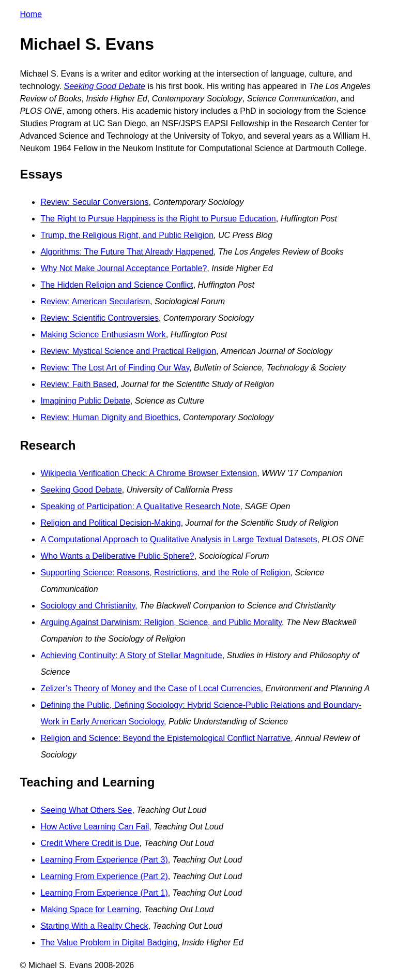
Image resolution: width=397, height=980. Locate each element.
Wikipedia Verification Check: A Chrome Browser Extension (149, 473)
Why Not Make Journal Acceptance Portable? (124, 268)
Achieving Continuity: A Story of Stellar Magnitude (131, 655)
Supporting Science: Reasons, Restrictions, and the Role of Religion (165, 573)
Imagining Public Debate (85, 401)
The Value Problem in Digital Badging (109, 942)
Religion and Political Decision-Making (110, 523)
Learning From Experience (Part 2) (104, 876)
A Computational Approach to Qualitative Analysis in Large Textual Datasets (179, 539)
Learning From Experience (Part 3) (104, 860)
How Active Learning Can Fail (95, 827)
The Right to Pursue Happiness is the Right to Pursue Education (158, 219)
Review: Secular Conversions (94, 202)
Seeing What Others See (86, 810)
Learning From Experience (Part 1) (104, 893)
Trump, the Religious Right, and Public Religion (127, 235)
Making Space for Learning (90, 909)
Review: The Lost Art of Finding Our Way (115, 368)
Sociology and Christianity (88, 606)
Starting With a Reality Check (94, 926)
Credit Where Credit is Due (90, 843)
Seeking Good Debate (81, 490)
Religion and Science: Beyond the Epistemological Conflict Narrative (165, 738)
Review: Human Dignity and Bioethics (109, 417)
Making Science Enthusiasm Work (103, 335)
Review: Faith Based (78, 384)
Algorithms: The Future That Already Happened (127, 252)
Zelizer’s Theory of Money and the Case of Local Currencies (150, 688)
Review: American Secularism (95, 301)
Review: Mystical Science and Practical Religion (128, 351)
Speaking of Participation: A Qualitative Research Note (140, 506)
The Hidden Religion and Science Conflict (117, 285)
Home (31, 14)
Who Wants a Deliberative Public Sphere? (117, 556)
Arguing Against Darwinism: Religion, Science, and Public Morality (161, 622)
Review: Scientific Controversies (100, 318)
